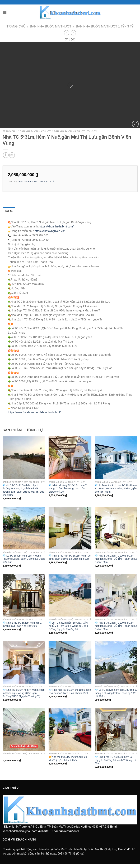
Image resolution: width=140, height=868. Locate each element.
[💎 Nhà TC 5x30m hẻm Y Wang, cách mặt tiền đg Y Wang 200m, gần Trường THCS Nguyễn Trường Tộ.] (24, 662)
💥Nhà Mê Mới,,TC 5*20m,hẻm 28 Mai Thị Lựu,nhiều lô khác (68, 759)
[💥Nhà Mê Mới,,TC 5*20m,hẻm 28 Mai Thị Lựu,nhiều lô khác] (70, 729)
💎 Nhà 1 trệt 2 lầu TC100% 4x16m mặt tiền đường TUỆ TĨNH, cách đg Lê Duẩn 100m (116, 559)
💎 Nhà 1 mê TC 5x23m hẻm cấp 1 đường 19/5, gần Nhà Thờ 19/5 (22, 624)
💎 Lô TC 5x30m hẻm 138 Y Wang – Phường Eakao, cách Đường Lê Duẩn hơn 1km (24, 559)
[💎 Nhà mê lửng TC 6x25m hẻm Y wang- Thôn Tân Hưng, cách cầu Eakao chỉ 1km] (70, 458)
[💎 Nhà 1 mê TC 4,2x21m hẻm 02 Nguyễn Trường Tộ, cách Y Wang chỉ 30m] (116, 729)
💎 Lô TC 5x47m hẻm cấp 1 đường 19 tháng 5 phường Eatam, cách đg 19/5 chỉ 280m (116, 693)
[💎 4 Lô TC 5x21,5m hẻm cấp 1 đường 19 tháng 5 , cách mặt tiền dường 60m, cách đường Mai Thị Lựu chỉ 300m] (24, 458)
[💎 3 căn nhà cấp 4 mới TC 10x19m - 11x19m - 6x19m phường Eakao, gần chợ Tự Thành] (116, 458)
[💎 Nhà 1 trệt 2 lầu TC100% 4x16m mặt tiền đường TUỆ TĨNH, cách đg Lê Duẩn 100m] (116, 528)
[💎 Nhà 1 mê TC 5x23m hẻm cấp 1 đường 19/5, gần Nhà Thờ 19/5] (24, 595)
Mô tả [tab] (9, 211)
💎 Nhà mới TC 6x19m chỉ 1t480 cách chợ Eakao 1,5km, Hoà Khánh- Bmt (70, 691)
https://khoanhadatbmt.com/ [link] (56, 227)
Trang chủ (16, 26)
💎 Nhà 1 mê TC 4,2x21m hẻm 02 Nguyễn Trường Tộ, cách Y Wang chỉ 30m (115, 760)
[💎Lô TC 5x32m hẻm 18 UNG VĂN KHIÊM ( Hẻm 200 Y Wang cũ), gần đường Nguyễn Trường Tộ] (70, 595)
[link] (34, 412)
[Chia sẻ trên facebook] (6, 155)
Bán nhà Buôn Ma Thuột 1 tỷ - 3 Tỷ (105, 26)
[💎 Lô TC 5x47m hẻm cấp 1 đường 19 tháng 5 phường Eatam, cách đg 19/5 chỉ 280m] (116, 662)
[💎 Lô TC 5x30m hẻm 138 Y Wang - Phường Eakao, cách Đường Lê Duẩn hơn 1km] (24, 528)
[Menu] (5, 12)
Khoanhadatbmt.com (65, 831)
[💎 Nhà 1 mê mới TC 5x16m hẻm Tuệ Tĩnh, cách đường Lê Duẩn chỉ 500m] (70, 528)
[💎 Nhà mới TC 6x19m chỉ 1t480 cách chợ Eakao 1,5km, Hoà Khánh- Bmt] (70, 662)
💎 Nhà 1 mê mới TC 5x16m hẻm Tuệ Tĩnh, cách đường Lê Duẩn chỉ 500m (70, 557)
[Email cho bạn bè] (12, 155)
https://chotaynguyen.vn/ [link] (50, 231)
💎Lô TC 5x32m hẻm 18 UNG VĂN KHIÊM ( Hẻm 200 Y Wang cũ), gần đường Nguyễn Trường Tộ (68, 626)
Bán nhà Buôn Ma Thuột (51, 26)
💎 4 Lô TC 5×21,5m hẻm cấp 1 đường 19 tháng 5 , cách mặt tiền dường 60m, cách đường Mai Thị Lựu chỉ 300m (24, 490)
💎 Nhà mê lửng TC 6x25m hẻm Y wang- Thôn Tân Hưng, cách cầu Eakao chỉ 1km (68, 489)
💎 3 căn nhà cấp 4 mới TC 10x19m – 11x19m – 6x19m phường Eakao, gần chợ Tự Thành (116, 489)
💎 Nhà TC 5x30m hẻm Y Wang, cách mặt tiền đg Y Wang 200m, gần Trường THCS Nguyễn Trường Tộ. (24, 693)
